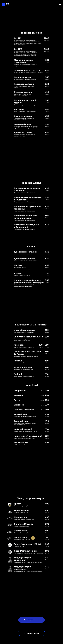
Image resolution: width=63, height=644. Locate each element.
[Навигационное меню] (60, 4)
